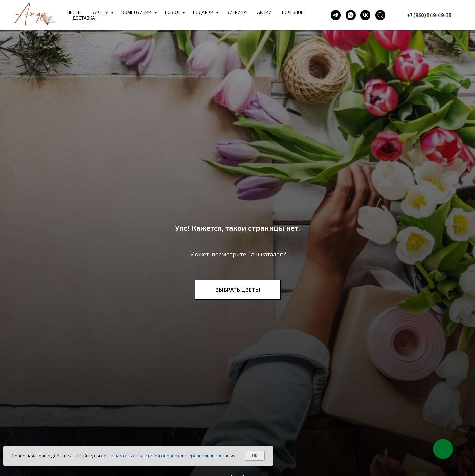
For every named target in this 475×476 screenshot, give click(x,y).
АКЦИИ (264, 12)
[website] (380, 15)
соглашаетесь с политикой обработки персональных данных (168, 456)
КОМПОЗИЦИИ (137, 12)
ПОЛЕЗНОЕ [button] (293, 12)
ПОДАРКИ (204, 12)
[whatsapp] (351, 15)
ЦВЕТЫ (75, 12)
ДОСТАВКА (84, 18)
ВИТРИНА (236, 12)
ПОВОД (173, 12)
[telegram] (336, 15)
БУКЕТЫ (100, 12)
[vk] (365, 15)
